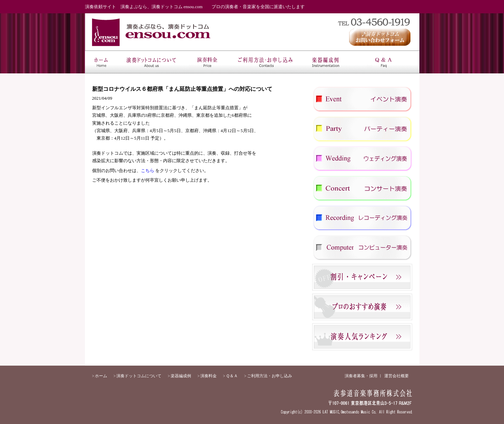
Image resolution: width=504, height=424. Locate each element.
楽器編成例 (325, 62)
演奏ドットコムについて (152, 62)
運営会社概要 (397, 376)
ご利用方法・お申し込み (267, 62)
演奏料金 (208, 62)
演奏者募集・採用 (361, 376)
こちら (148, 171)
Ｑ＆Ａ (384, 62)
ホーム (101, 62)
